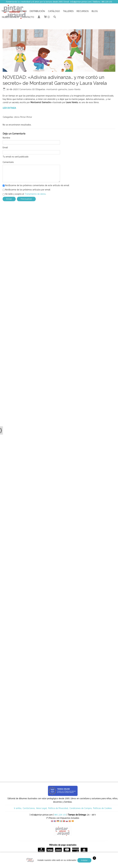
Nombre (6, 138)
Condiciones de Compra (81, 808)
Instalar (84, 860)
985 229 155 (60, 815)
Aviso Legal (42, 808)
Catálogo (54, 11)
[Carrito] (47, 17)
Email (5, 148)
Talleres (68, 11)
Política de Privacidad (58, 808)
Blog (95, 11)
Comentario (8, 162)
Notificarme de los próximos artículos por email (28, 190)
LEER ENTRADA (9, 108)
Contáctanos (29, 808)
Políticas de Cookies (102, 808)
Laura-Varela (74, 89)
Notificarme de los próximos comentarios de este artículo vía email (37, 185)
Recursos (83, 11)
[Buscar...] (55, 17)
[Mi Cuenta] (39, 17)
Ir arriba (18, 808)
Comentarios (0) (27, 89)
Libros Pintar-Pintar (23, 117)
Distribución (37, 11)
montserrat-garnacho (57, 89)
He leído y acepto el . (26, 194)
